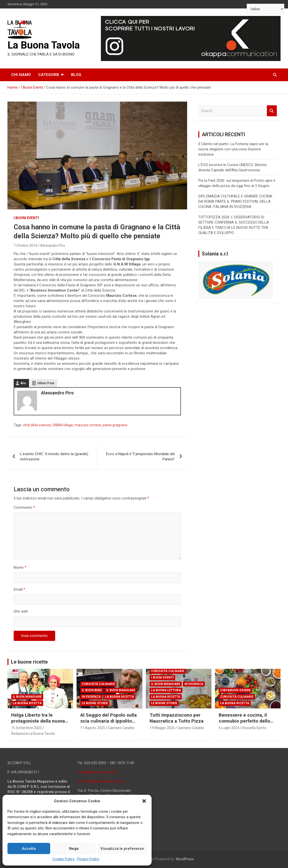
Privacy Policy (88, 859)
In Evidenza (91, 697)
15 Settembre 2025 (26, 728)
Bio (23, 383)
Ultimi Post (46, 383)
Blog (76, 75)
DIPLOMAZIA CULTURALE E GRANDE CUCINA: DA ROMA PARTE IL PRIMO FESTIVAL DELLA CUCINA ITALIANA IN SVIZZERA (236, 201)
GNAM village (63, 425)
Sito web (21, 611)
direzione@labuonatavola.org (101, 781)
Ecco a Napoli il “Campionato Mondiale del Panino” (140, 457)
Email (19, 589)
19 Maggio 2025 (162, 728)
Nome (20, 567)
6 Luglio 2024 (229, 728)
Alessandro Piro (53, 246)
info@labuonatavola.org (97, 772)
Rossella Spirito (254, 728)
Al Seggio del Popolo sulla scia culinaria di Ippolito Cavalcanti (108, 721)
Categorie (49, 75)
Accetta (29, 849)
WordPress (185, 859)
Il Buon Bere (92, 690)
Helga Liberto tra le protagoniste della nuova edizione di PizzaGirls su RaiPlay (38, 724)
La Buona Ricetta (27, 703)
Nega (74, 849)
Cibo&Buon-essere (235, 690)
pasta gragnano (115, 425)
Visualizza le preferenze (122, 849)
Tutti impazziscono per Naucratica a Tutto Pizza (177, 718)
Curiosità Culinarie (98, 684)
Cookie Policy (63, 859)
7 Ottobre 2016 (25, 246)
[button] (144, 801)
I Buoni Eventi (26, 218)
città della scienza (37, 425)
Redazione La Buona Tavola (33, 734)
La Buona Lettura (166, 690)
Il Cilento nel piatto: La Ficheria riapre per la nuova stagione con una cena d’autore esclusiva (233, 149)
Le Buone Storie (95, 703)
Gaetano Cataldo (121, 728)
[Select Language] (266, 9)
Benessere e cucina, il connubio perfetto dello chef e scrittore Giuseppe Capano (247, 724)
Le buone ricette (29, 662)
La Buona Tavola (44, 45)
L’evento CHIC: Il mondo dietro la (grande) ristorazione (54, 457)
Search (272, 111)
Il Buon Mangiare (27, 697)
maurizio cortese (88, 425)
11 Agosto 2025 (93, 728)
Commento (24, 507)
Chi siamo (21, 75)
